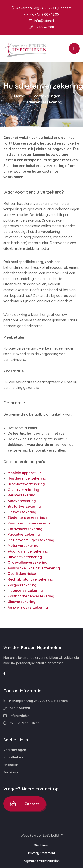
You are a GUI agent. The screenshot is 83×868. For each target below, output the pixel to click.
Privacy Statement (42, 853)
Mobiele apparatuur (24, 473)
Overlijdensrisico (22, 574)
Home (20, 96)
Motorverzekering (23, 546)
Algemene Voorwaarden (42, 861)
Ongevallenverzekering (28, 562)
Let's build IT (53, 835)
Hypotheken (13, 757)
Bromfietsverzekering (26, 484)
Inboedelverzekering (25, 590)
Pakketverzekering (24, 534)
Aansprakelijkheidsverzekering (34, 568)
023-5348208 (42, 27)
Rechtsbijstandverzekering (30, 579)
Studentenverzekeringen (29, 517)
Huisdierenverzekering (27, 478)
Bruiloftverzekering (24, 506)
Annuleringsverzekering (28, 607)
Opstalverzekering (23, 490)
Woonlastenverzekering (28, 551)
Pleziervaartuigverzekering (31, 540)
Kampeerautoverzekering (30, 523)
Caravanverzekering (25, 529)
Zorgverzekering (22, 585)
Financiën (11, 765)
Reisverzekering (22, 495)
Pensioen (11, 772)
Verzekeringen (47, 96)
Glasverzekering (22, 602)
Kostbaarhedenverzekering (31, 596)
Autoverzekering (22, 501)
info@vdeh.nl (41, 21)
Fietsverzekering (22, 512)
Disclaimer (41, 845)
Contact (25, 804)
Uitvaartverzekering (25, 557)
